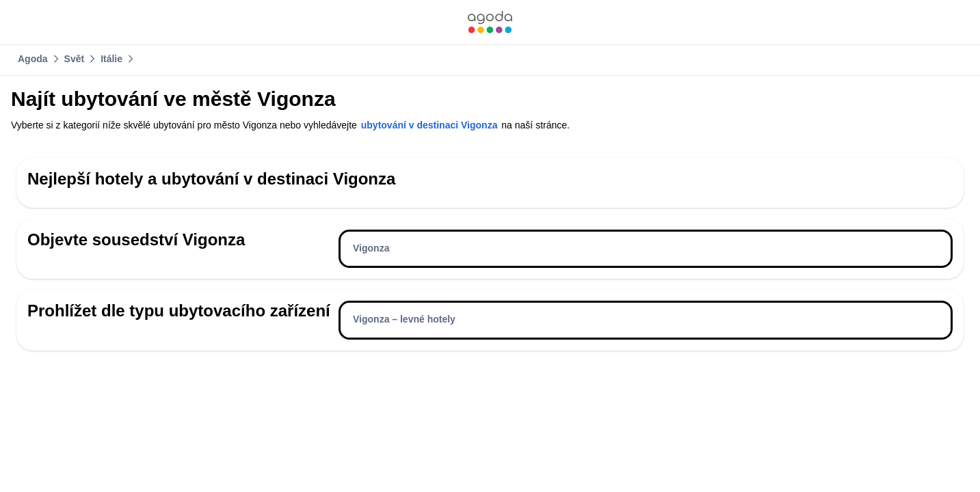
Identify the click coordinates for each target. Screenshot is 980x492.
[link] (490, 22)
